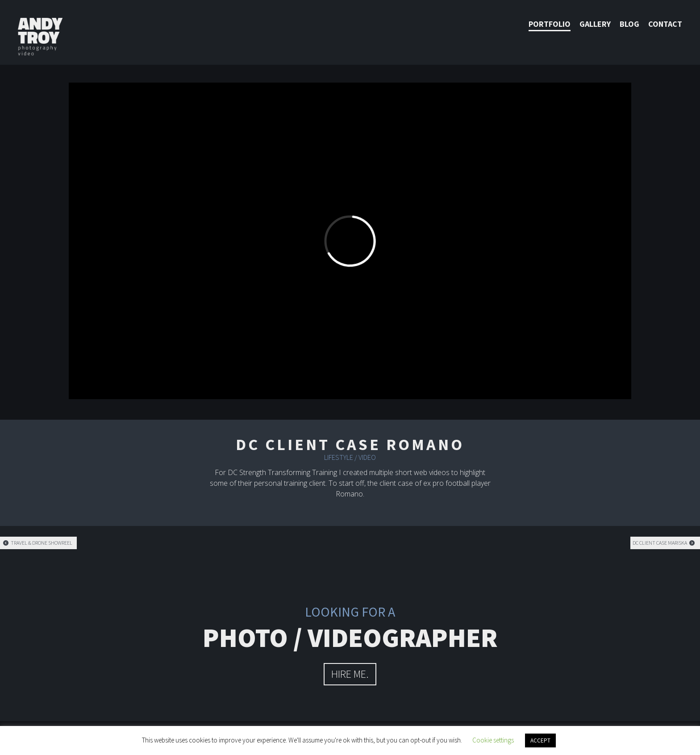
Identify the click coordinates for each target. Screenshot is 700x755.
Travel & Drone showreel (37, 543)
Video (367, 457)
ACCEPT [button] (540, 740)
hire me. (350, 674)
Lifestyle (339, 457)
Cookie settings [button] (493, 740)
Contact (665, 24)
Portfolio (550, 24)
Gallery (595, 24)
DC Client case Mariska (664, 543)
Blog (629, 24)
